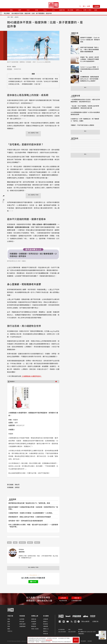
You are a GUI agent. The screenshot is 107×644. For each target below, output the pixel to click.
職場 (12, 17)
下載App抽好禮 (85, 621)
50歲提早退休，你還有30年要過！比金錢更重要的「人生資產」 (31, 513)
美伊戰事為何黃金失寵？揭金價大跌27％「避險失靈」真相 (29, 503)
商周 (9, 17)
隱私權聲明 (83, 641)
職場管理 (34, 626)
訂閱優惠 (96, 6)
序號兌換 (46, 634)
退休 (9, 543)
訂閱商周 (46, 619)
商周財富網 (22, 624)
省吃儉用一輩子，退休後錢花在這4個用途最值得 (26, 521)
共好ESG (10, 631)
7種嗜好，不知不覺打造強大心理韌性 (82, 125)
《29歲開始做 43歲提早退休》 (32, 376)
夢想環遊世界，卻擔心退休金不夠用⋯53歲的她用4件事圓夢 (30, 517)
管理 (9, 626)
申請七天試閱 (35, 629)
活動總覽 (46, 626)
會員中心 (46, 631)
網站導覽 (90, 641)
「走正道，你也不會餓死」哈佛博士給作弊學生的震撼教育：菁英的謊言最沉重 (85, 107)
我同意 (76, 640)
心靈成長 (16, 17)
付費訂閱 (76, 598)
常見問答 (46, 624)
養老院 (30, 543)
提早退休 (22, 543)
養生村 (37, 543)
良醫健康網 (22, 626)
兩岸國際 (34, 621)
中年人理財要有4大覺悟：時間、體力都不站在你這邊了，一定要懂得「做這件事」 (33, 526)
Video (45, 10)
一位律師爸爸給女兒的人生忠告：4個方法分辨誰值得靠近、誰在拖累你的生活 (85, 101)
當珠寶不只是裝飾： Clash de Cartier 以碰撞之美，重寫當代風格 (90, 40)
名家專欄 (22, 619)
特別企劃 (22, 621)
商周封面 (34, 619)
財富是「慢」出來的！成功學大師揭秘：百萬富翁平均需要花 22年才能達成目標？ (90, 59)
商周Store (79, 10)
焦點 (9, 619)
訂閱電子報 (95, 621)
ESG (53, 10)
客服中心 (46, 621)
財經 (9, 624)
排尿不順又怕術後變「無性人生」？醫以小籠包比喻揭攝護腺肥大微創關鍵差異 (90, 49)
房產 (15, 543)
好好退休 (10, 69)
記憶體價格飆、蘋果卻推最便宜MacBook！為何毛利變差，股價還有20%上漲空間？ (90, 79)
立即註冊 (63, 598)
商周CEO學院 (87, 10)
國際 (9, 621)
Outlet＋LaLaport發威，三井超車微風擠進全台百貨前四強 (90, 69)
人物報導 (34, 624)
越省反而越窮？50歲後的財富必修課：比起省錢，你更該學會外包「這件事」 (33, 508)
